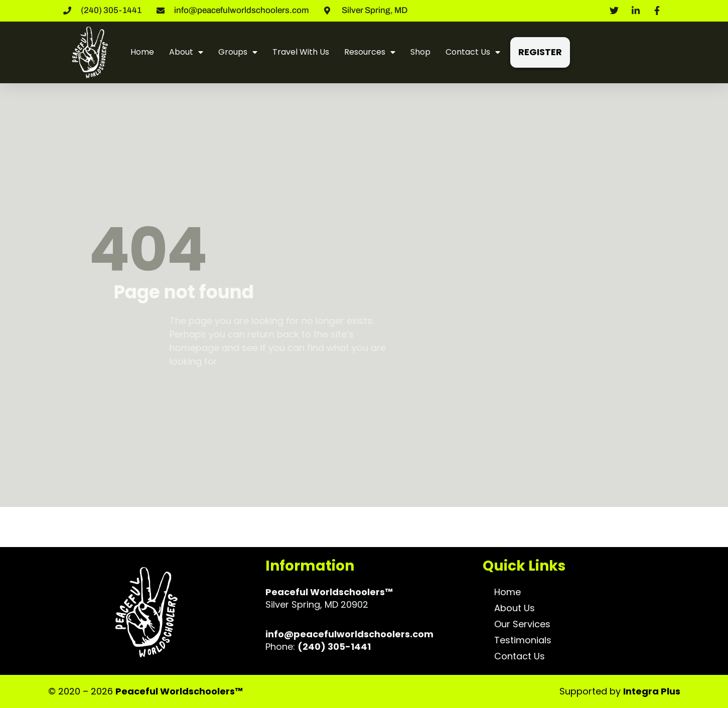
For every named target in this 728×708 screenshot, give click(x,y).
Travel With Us (301, 52)
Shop (420, 52)
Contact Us (473, 52)
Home (142, 52)
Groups (238, 52)
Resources (370, 52)
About (186, 52)
